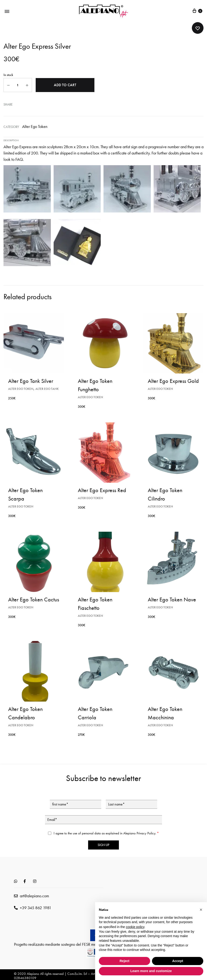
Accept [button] (178, 961)
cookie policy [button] (135, 927)
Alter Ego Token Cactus (34, 599)
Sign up (103, 844)
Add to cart (65, 85)
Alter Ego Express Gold (173, 380)
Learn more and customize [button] (151, 971)
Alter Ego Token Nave (172, 599)
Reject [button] (124, 961)
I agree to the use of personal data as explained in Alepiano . (106, 833)
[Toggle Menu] (7, 11)
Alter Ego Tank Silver (31, 380)
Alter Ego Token (35, 126)
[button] (201, 910)
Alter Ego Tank (47, 388)
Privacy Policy (146, 833)
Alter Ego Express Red (102, 489)
